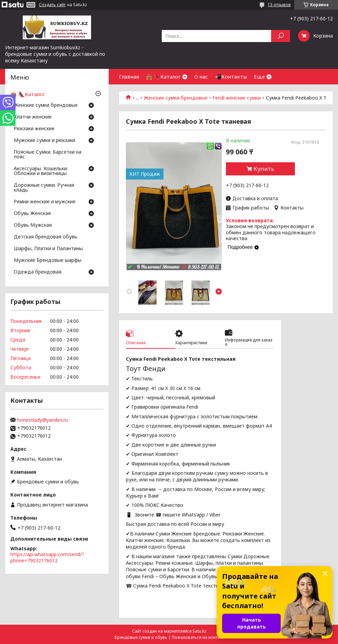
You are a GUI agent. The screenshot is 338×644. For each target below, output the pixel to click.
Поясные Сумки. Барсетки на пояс (48, 155)
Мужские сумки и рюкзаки (44, 141)
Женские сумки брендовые (176, 98)
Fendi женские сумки (237, 98)
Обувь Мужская (33, 225)
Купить (264, 169)
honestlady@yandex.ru (43, 420)
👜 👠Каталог (163, 76)
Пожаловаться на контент (198, 637)
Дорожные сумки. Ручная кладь (44, 188)
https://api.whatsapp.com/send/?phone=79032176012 (47, 557)
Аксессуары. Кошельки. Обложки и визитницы (41, 171)
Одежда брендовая (38, 272)
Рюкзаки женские (34, 129)
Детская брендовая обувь (46, 237)
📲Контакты (231, 76)
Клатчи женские (33, 117)
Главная (129, 76)
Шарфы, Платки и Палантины (48, 249)
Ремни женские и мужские (45, 202)
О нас (201, 76)
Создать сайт (52, 5)
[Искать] (281, 36)
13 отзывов (279, 5)
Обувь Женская (32, 214)
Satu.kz (199, 631)
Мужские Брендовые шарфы (48, 260)
